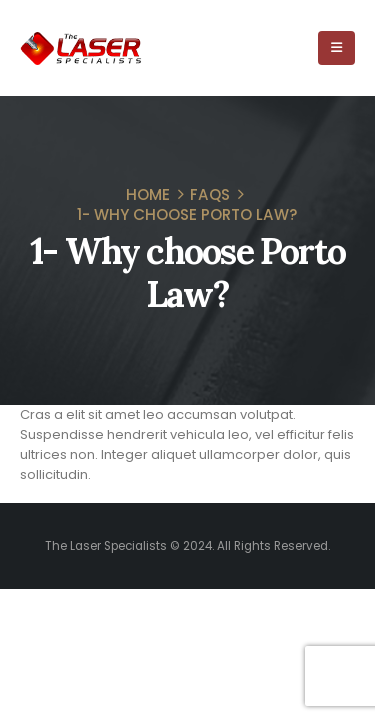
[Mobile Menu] (336, 48)
